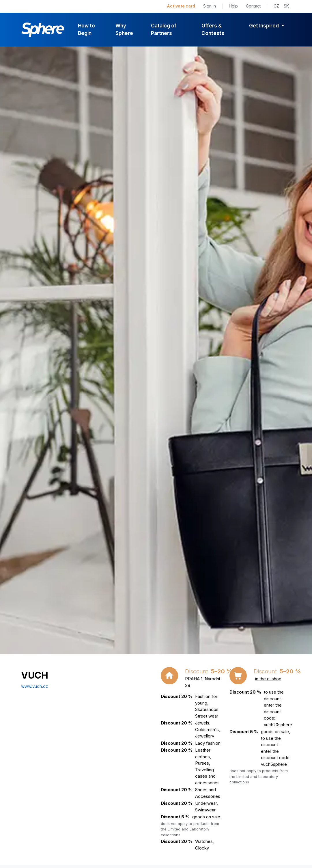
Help (233, 6)
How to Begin (86, 29)
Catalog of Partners (164, 29)
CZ (276, 6)
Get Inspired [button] (265, 26)
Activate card (181, 6)
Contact (253, 6)
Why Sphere (124, 29)
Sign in (210, 6)
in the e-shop (268, 679)
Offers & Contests (213, 29)
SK (286, 6)
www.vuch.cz (34, 686)
